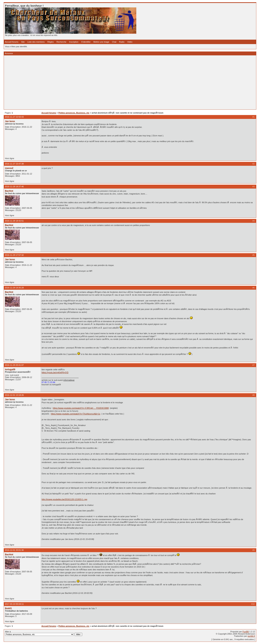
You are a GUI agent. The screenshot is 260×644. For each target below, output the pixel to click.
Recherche (61, 42)
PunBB (246, 632)
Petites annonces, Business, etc (74, 113)
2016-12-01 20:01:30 (14, 550)
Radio (122, 42)
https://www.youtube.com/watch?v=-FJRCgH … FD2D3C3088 (81, 408)
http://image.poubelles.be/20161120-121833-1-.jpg (64, 499)
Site (23, 42)
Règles (50, 42)
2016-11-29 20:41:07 (14, 365)
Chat (114, 42)
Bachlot (9, 191)
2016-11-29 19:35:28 (14, 288)
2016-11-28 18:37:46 (14, 187)
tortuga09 (10, 370)
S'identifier (86, 42)
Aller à (44, 633)
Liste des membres (36, 42)
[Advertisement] (116, 82)
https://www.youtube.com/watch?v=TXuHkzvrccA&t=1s (76, 414)
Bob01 (8, 608)
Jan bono (10, 121)
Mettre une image (101, 42)
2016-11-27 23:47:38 (14, 164)
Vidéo (130, 42)
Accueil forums (12, 42)
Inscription (74, 42)
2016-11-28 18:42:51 (14, 221)
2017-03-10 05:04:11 (14, 604)
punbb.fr (251, 636)
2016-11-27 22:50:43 (14, 117)
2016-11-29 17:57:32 (14, 255)
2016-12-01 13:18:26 (14, 395)
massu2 (9, 168)
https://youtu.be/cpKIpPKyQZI (55, 372)
